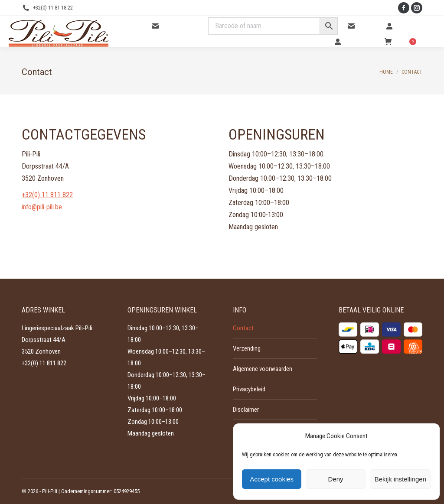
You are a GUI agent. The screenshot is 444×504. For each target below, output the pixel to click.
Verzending (247, 348)
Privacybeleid (249, 389)
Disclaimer (246, 410)
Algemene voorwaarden (263, 369)
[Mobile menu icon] (430, 31)
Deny (336, 479)
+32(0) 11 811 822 (47, 195)
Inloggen (401, 26)
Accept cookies (272, 479)
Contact (362, 26)
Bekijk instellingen (400, 479)
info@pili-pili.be (42, 207)
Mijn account (354, 42)
